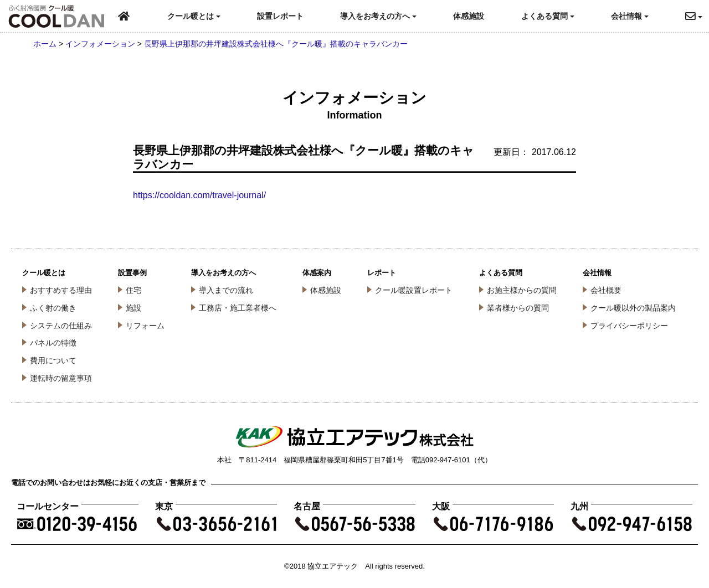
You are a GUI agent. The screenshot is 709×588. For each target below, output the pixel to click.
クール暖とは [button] (194, 16)
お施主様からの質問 (522, 290)
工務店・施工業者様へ (238, 308)
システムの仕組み (61, 326)
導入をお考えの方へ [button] (378, 16)
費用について (53, 360)
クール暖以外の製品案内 (633, 308)
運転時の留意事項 (61, 378)
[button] (697, 16)
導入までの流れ (226, 290)
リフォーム (145, 326)
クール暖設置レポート (414, 290)
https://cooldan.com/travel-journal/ (199, 195)
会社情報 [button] (630, 16)
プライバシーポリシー (629, 326)
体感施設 (469, 16)
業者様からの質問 (518, 308)
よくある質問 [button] (548, 16)
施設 (133, 308)
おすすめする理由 (61, 290)
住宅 (133, 290)
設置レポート (280, 16)
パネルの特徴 (53, 343)
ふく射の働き (53, 308)
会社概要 (606, 290)
